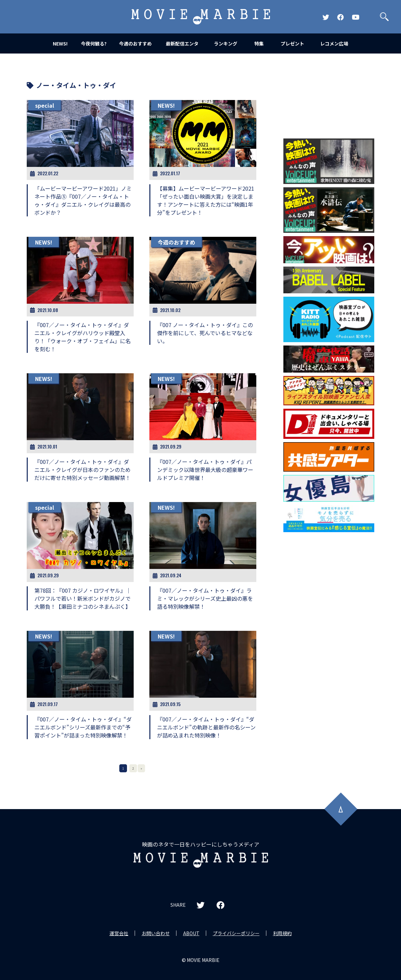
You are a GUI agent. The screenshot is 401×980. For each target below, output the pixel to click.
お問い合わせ (156, 933)
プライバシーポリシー (236, 933)
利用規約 (282, 933)
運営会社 (119, 933)
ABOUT (191, 933)
